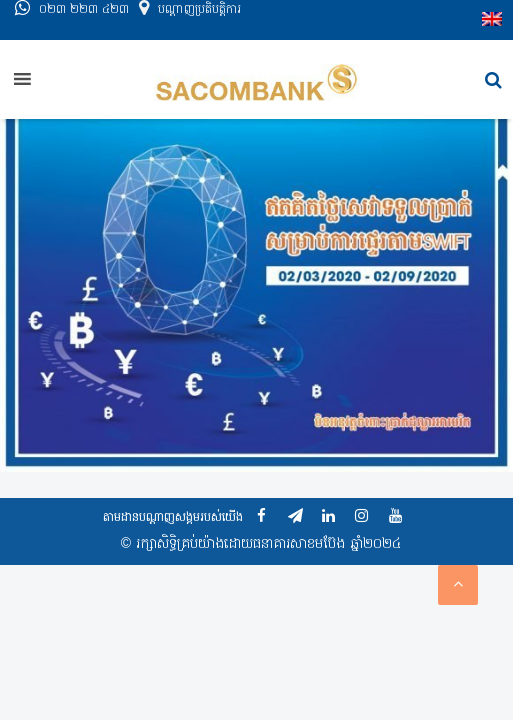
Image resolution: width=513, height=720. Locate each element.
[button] (493, 80)
